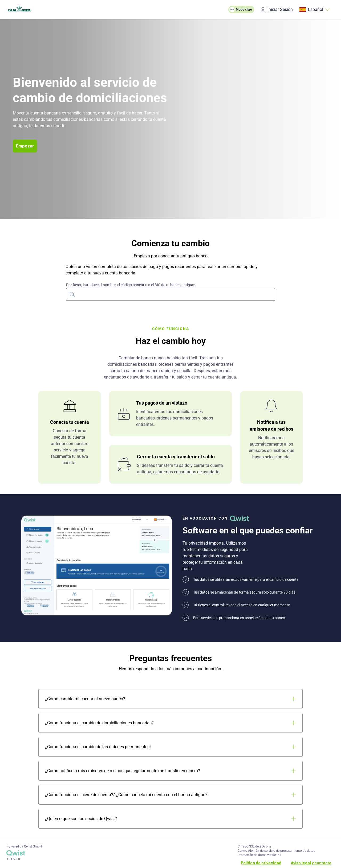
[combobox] (171, 294)
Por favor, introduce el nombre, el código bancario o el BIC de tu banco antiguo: (131, 285)
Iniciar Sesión (277, 9)
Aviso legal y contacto (311, 863)
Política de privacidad (261, 863)
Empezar (25, 146)
